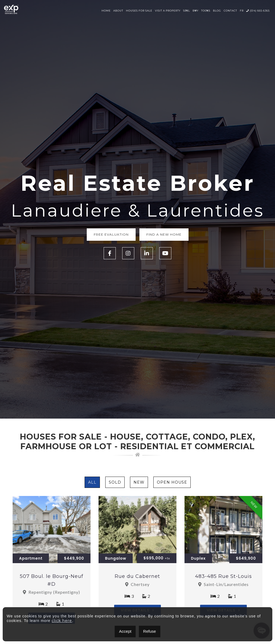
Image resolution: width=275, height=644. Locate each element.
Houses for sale (139, 11)
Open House (172, 482)
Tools (206, 11)
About (118, 11)
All (92, 482)
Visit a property (168, 11)
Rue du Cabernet (137, 576)
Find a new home (164, 234)
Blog (217, 11)
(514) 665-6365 (258, 11)
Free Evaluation (111, 234)
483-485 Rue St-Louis (223, 576)
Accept (125, 631)
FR (242, 11)
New (139, 482)
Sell (187, 11)
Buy (196, 11)
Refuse (150, 631)
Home (106, 11)
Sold (115, 482)
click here (62, 621)
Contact (230, 11)
